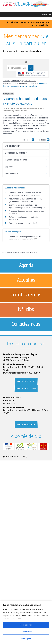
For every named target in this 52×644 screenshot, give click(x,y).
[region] (26, 622)
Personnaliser (26, 632)
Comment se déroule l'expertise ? (23, 223)
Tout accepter (26, 625)
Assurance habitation (28, 83)
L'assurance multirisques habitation (25, 237)
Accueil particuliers (12, 81)
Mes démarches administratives (30, 22)
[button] (45, 15)
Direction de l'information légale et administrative (20, 253)
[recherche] (17, 68)
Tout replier (28, 140)
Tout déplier (43, 140)
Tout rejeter (26, 638)
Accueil (10, 22)
